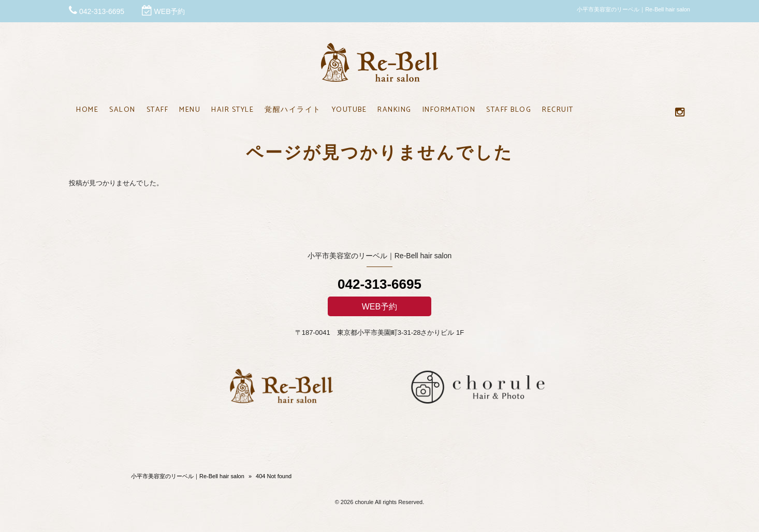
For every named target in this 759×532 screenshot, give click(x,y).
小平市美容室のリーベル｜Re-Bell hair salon (188, 476)
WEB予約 (170, 11)
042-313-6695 (102, 11)
